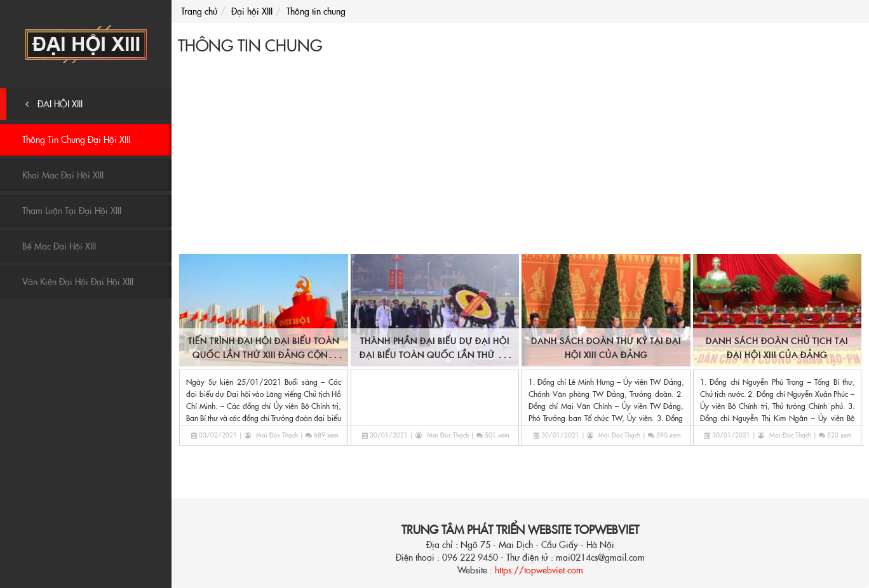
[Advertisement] (520, 157)
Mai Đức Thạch (277, 435)
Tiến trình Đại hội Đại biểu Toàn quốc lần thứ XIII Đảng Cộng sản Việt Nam (264, 355)
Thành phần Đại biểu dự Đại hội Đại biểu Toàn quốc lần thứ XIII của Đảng (435, 355)
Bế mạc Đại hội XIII (59, 246)
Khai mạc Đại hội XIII (63, 175)
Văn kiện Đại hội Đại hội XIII (78, 282)
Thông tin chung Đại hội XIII (76, 140)
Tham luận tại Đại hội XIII (72, 211)
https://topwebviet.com (539, 570)
